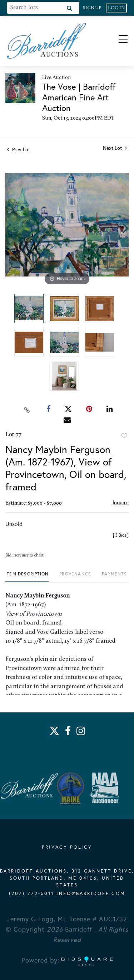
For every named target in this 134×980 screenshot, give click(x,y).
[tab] (27, 577)
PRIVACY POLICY (67, 847)
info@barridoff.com (91, 894)
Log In (116, 8)
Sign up (92, 8)
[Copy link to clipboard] (27, 409)
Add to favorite (124, 436)
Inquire (121, 502)
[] (121, 535)
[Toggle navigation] (117, 41)
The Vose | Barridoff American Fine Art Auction (79, 98)
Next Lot (115, 148)
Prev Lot (19, 150)
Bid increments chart (24, 555)
